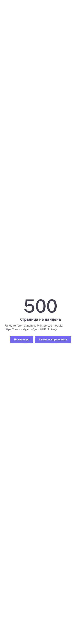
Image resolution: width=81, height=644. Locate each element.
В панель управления (53, 339)
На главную (22, 339)
